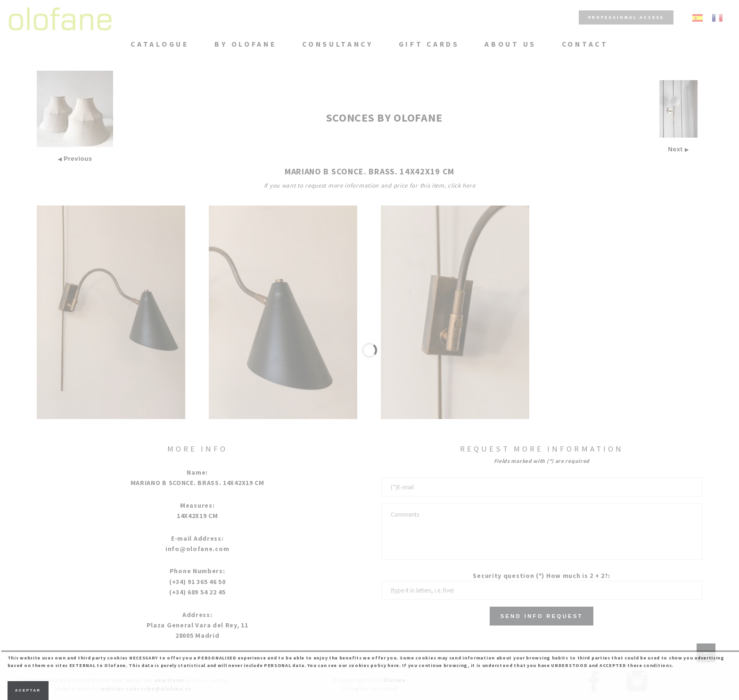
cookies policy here (374, 665)
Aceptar (28, 690)
